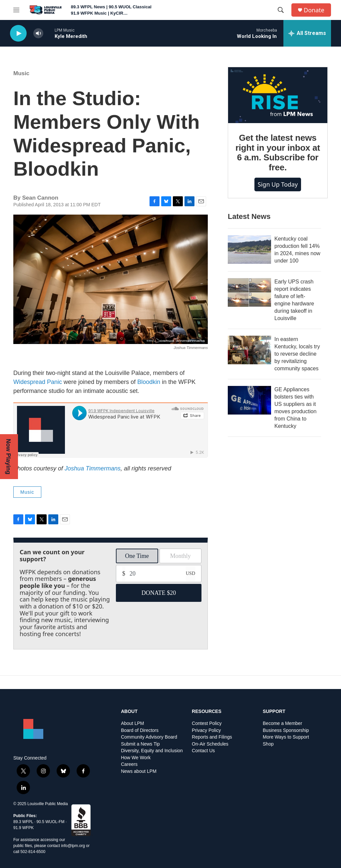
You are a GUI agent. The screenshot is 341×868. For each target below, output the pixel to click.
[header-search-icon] (281, 10)
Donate (314, 10)
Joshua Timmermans (93, 468)
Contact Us (203, 751)
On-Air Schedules (210, 744)
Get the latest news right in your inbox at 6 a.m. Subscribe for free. (278, 153)
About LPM (132, 723)
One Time (137, 556)
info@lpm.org (73, 846)
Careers (129, 764)
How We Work (136, 758)
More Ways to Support (286, 737)
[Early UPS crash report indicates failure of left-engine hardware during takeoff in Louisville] (249, 292)
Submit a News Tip (140, 744)
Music (21, 73)
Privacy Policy (206, 730)
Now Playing (8, 457)
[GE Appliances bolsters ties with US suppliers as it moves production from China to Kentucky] (249, 400)
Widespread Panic (38, 382)
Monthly (180, 556)
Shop (268, 744)
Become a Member (282, 723)
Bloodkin (149, 382)
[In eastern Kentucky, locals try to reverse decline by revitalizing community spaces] (249, 350)
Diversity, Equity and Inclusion (152, 751)
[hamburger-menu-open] (16, 10)
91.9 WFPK (23, 828)
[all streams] (307, 33)
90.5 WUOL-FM (51, 822)
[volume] (38, 33)
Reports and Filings (212, 737)
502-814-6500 (33, 852)
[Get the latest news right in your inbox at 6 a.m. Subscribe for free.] (278, 95)
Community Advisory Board (149, 737)
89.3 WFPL (23, 822)
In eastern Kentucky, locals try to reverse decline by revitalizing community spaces (297, 354)
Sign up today (278, 184)
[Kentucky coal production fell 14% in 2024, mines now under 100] (249, 250)
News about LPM (139, 771)
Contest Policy (207, 723)
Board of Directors (140, 730)
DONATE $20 (159, 593)
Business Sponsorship (286, 730)
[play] (18, 33)
